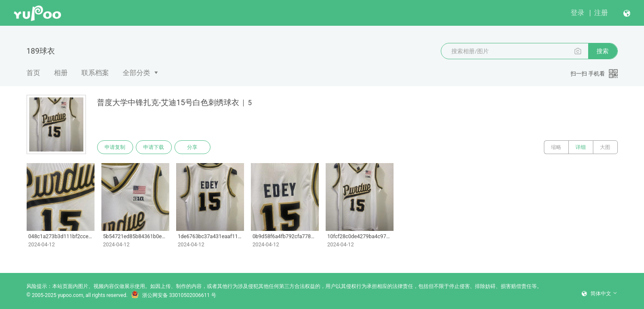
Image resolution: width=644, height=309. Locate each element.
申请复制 (115, 147)
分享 (192, 147)
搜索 (603, 51)
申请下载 (154, 147)
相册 (61, 73)
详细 (581, 147)
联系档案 (95, 73)
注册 (601, 13)
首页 (34, 73)
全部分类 (137, 73)
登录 (577, 13)
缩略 (556, 147)
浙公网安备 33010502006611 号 (174, 295)
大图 (605, 147)
